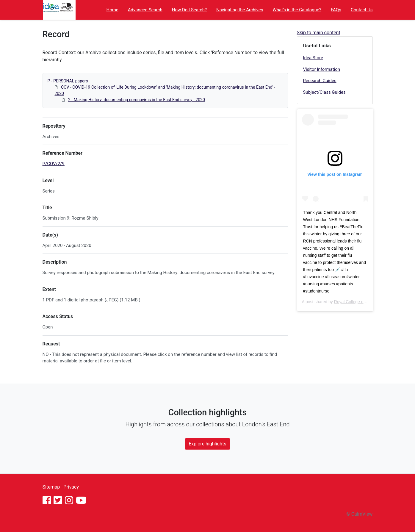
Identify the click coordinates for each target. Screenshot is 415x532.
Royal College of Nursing (357, 302)
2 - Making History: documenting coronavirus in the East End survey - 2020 (137, 100)
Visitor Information (322, 69)
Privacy (71, 487)
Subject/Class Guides (324, 92)
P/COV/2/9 (54, 164)
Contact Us (362, 10)
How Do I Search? (189, 10)
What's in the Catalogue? (297, 10)
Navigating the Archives (240, 10)
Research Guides (320, 81)
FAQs (336, 10)
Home (112, 10)
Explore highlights (207, 444)
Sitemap (51, 487)
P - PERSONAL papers (68, 81)
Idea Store (313, 58)
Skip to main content (319, 33)
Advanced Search (145, 10)
